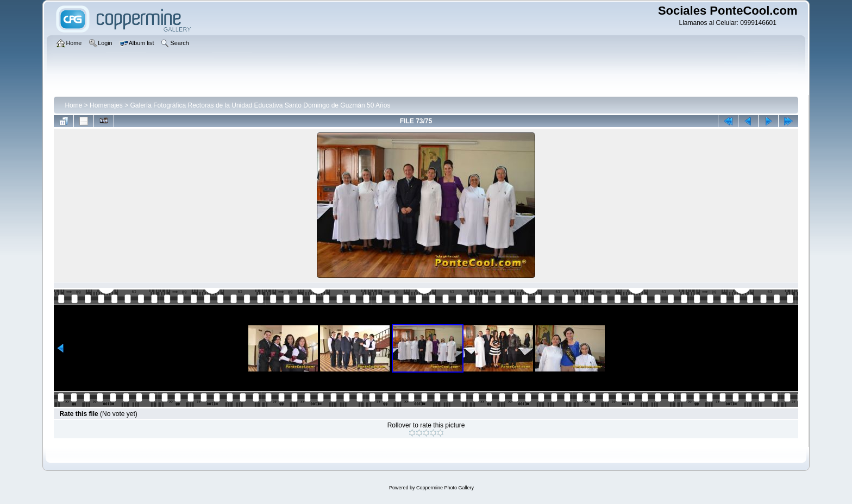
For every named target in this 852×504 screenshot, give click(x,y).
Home (73, 105)
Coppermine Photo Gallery (445, 488)
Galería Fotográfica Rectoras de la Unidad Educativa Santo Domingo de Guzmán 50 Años (260, 105)
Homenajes (106, 105)
